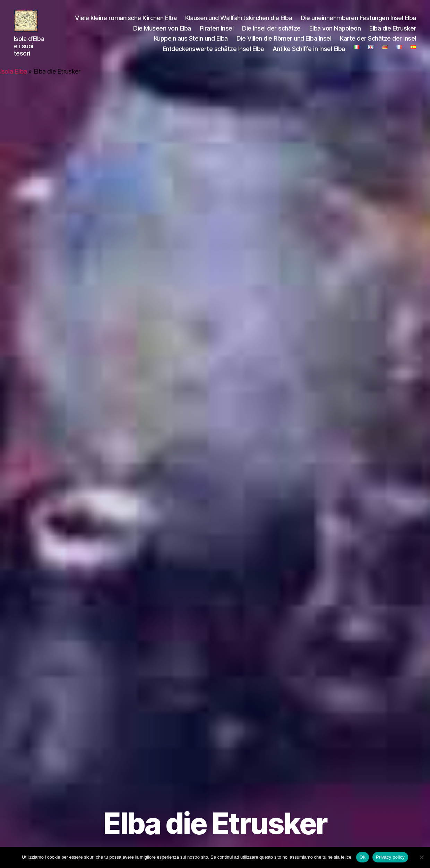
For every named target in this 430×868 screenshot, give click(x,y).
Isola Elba (13, 81)
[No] (421, 857)
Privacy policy (390, 857)
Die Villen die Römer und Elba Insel (284, 43)
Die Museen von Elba (162, 33)
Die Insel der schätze (271, 33)
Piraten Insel (217, 33)
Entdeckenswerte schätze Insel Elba (213, 53)
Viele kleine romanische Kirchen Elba (126, 22)
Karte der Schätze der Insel (378, 43)
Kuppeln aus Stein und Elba (191, 43)
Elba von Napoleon (335, 33)
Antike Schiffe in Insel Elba (309, 53)
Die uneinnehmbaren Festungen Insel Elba (358, 22)
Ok (363, 857)
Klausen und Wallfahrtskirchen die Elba (239, 22)
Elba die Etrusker (393, 33)
